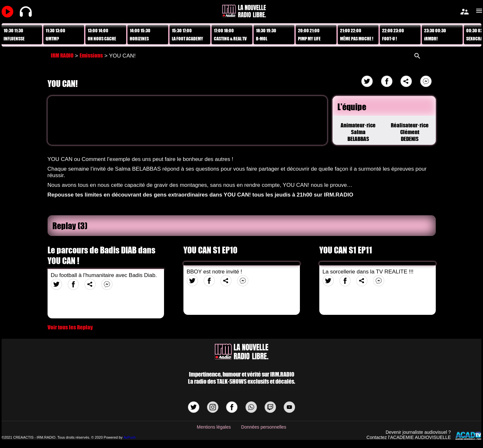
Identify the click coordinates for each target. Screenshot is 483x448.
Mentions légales (214, 427)
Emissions (91, 55)
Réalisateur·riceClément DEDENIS (410, 132)
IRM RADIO (62, 55)
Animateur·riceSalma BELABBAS (358, 132)
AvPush (130, 437)
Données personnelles (263, 427)
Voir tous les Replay (70, 327)
